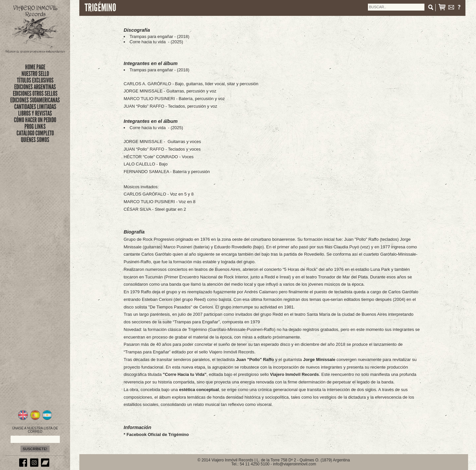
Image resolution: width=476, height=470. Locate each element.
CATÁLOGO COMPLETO (35, 133)
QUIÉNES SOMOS (35, 140)
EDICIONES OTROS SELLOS (35, 93)
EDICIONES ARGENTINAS (35, 87)
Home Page (35, 67)
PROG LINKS (35, 127)
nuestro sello (35, 74)
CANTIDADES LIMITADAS (35, 107)
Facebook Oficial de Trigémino (158, 434)
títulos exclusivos (35, 80)
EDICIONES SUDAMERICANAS (35, 100)
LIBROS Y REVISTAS (35, 113)
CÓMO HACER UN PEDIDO (35, 120)
